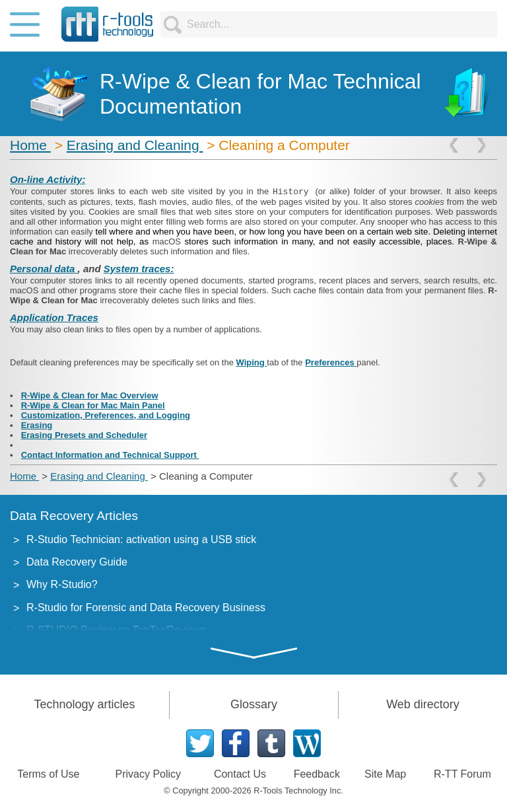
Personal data (44, 269)
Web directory (423, 704)
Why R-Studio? (62, 584)
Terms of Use (48, 774)
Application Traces (54, 317)
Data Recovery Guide (77, 562)
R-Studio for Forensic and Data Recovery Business (146, 608)
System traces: (139, 269)
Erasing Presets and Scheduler (84, 435)
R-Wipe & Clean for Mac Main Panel (93, 405)
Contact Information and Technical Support (110, 455)
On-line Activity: (48, 179)
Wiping (252, 362)
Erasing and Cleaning (135, 145)
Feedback (317, 774)
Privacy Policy (149, 774)
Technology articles (84, 704)
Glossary (254, 704)
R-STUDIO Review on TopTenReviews (117, 630)
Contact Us (240, 774)
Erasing (37, 425)
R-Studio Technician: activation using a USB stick (141, 539)
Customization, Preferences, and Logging (106, 415)
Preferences (331, 362)
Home (30, 145)
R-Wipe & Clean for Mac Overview (90, 395)
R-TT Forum (462, 774)
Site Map (385, 774)
